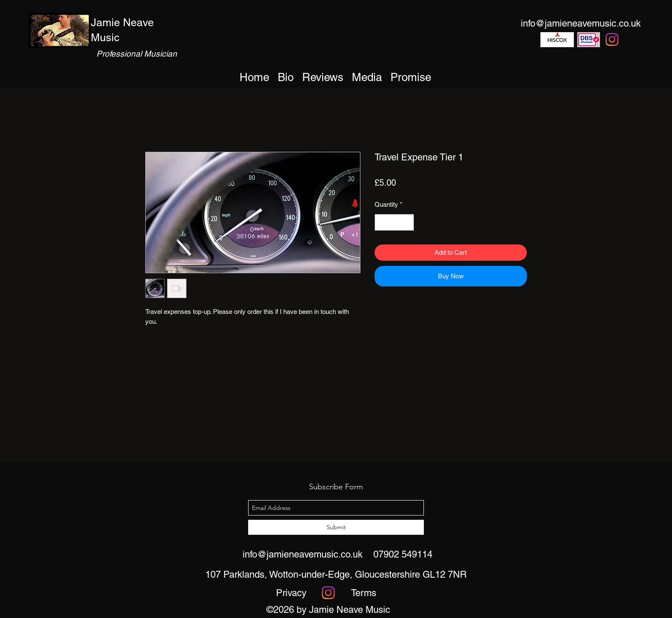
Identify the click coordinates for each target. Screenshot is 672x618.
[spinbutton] (394, 222)
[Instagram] (612, 39)
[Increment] (407, 222)
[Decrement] (382, 222)
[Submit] (336, 527)
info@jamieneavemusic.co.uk (303, 554)
